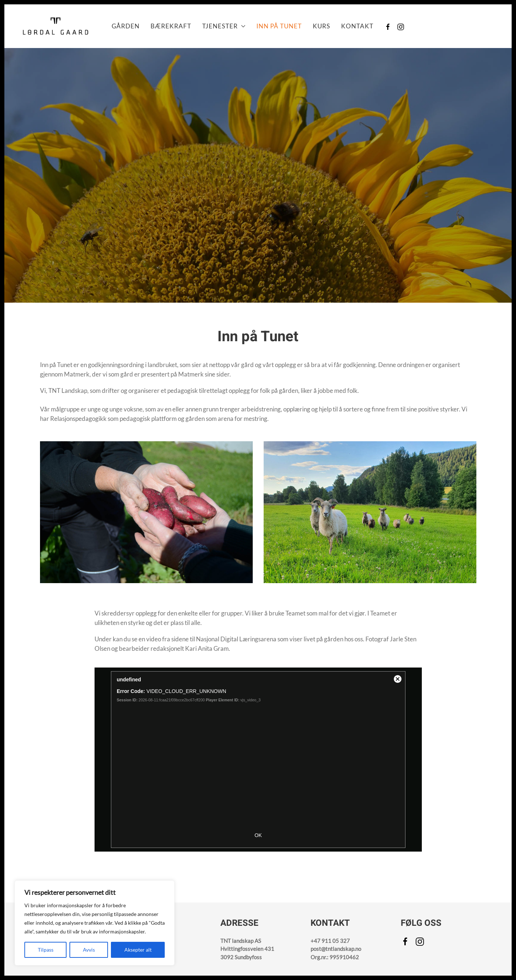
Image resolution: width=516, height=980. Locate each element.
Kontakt (357, 26)
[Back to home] (55, 26)
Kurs (321, 26)
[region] (95, 923)
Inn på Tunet (279, 26)
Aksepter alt (138, 950)
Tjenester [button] (224, 26)
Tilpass (46, 950)
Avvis (89, 950)
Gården (126, 26)
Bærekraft (171, 26)
